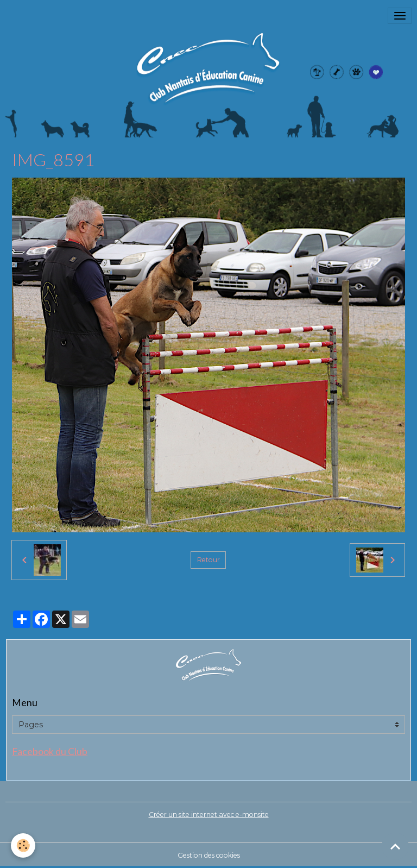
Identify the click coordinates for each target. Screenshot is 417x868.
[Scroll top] (395, 846)
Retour (208, 560)
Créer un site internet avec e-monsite (209, 814)
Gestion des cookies (209, 855)
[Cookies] (23, 845)
